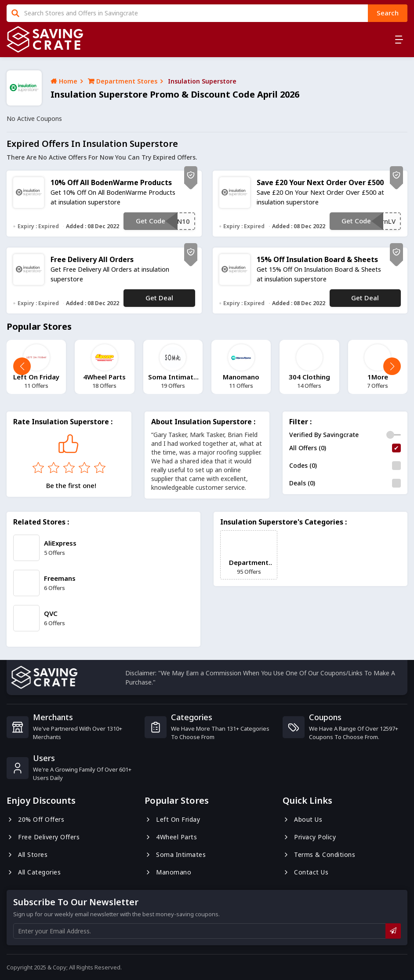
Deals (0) (302, 483)
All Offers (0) (308, 448)
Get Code (151, 221)
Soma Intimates (175, 854)
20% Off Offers (35, 819)
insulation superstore (202, 81)
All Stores (27, 854)
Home (64, 81)
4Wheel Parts (171, 837)
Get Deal (159, 298)
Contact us (305, 872)
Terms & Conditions (319, 854)
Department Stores (123, 81)
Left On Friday (172, 819)
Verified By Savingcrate (324, 435)
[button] (392, 366)
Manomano (168, 872)
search (388, 13)
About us (302, 819)
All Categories (34, 872)
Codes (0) (303, 465)
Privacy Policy (309, 837)
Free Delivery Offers (43, 837)
